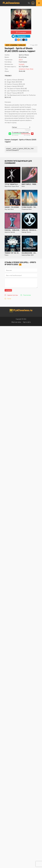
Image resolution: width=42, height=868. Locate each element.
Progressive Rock (27, 209)
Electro (29, 232)
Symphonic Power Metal (26, 69)
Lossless (22, 45)
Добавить (8, 290)
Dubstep (24, 232)
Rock (23, 186)
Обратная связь (16, 322)
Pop (6, 209)
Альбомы (14, 45)
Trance (6, 255)
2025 (7, 45)
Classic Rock (15, 186)
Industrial (7, 232)
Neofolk (13, 232)
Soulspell (22, 64)
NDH (32, 255)
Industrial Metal (26, 255)
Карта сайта (27, 322)
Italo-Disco (11, 209)
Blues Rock (8, 186)
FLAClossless (11, 3)
